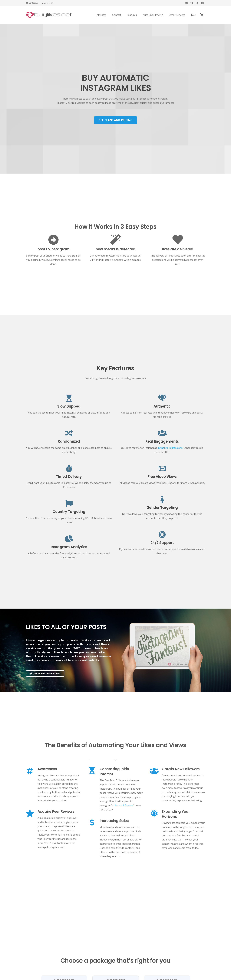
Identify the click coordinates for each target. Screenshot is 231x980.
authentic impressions (170, 448)
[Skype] (192, 3)
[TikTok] (197, 3)
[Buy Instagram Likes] (49, 15)
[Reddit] (202, 3)
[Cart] (202, 15)
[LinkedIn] (186, 3)
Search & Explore (124, 805)
